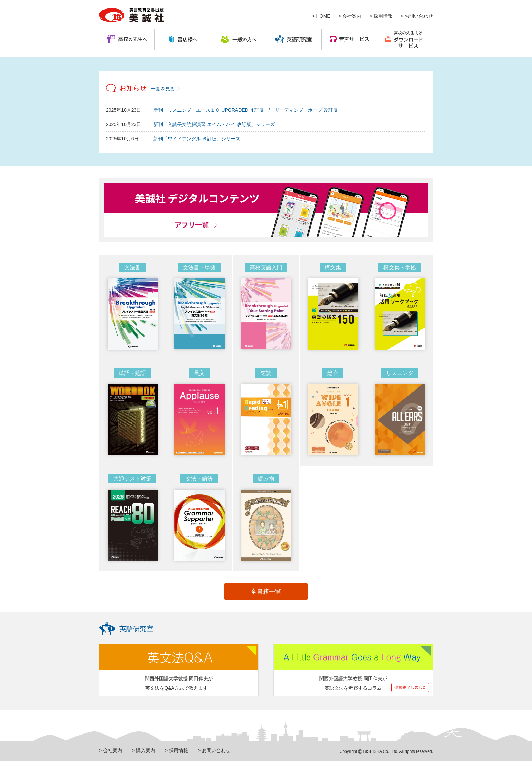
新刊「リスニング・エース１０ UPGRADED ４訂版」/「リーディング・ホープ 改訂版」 (248, 110)
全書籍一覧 (266, 592)
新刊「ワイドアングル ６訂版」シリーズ (197, 139)
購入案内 (146, 750)
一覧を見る (163, 89)
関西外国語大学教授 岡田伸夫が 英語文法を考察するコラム (353, 683)
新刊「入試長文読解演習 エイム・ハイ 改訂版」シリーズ (214, 124)
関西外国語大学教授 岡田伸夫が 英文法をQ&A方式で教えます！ (179, 683)
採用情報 (383, 16)
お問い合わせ (419, 16)
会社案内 (352, 16)
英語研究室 (136, 629)
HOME (323, 16)
